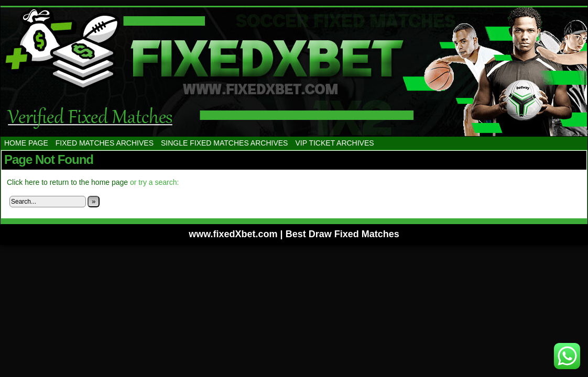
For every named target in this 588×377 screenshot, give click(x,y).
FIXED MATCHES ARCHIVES (105, 143)
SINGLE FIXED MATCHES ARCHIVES (224, 143)
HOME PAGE (26, 143)
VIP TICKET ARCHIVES (334, 143)
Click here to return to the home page (67, 182)
